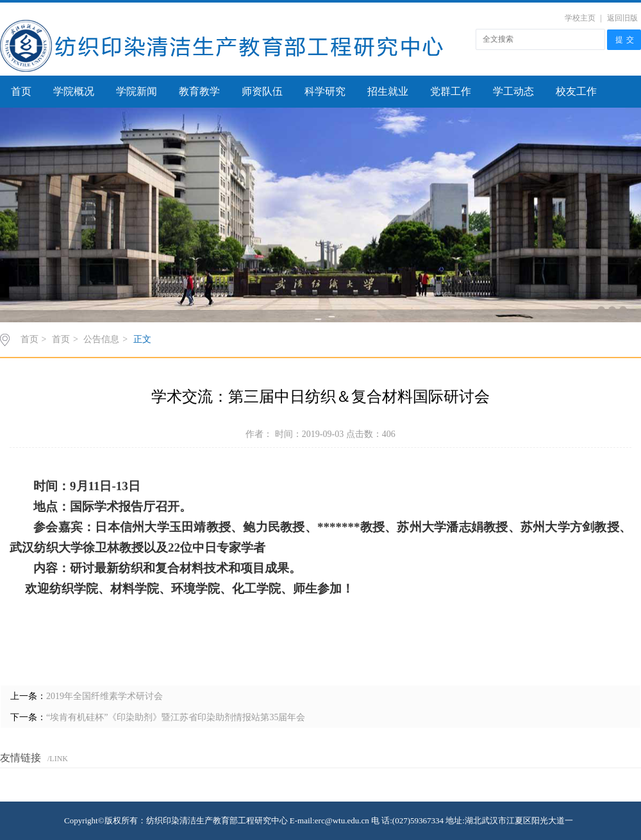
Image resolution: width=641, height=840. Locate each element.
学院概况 (74, 91)
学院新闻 (137, 91)
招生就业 (388, 91)
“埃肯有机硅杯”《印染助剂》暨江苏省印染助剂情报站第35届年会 (176, 717)
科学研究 (325, 91)
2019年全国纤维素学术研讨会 (104, 696)
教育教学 (199, 91)
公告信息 (101, 339)
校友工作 (576, 91)
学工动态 (513, 91)
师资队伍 (262, 91)
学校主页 (580, 18)
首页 (21, 91)
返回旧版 (622, 18)
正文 (142, 339)
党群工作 (451, 91)
